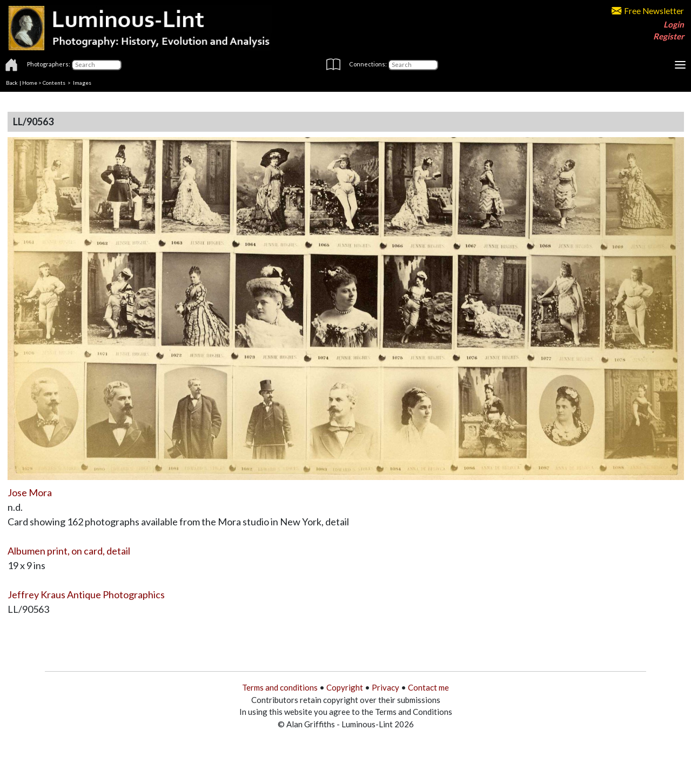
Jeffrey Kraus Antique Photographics (86, 594)
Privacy (385, 687)
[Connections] (413, 65)
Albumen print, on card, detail (69, 551)
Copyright (345, 687)
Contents (54, 83)
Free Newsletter (648, 11)
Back (12, 83)
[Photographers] (96, 65)
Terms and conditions (280, 687)
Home (30, 83)
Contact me (428, 687)
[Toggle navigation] (680, 65)
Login (674, 24)
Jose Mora (30, 492)
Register (669, 36)
